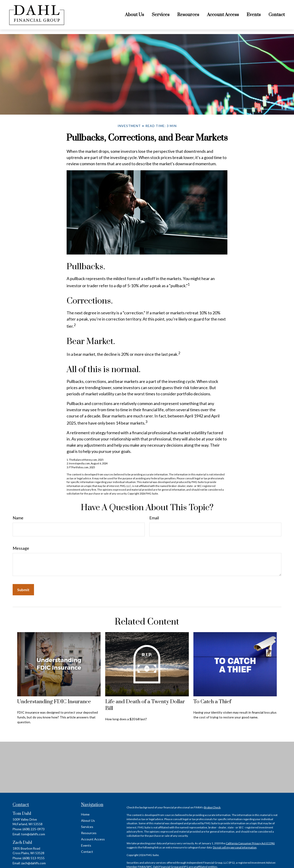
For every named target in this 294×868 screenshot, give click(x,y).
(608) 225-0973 (34, 829)
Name (18, 518)
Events (86, 845)
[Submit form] (23, 590)
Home (85, 814)
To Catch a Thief (212, 702)
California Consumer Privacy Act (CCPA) (250, 843)
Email (154, 518)
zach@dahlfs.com (33, 863)
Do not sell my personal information (235, 847)
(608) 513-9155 (34, 858)
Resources (89, 833)
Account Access (93, 839)
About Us (88, 820)
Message (21, 548)
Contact (87, 852)
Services (87, 827)
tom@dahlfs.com (33, 834)
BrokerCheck (212, 807)
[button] (134, 15)
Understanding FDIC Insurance (54, 702)
